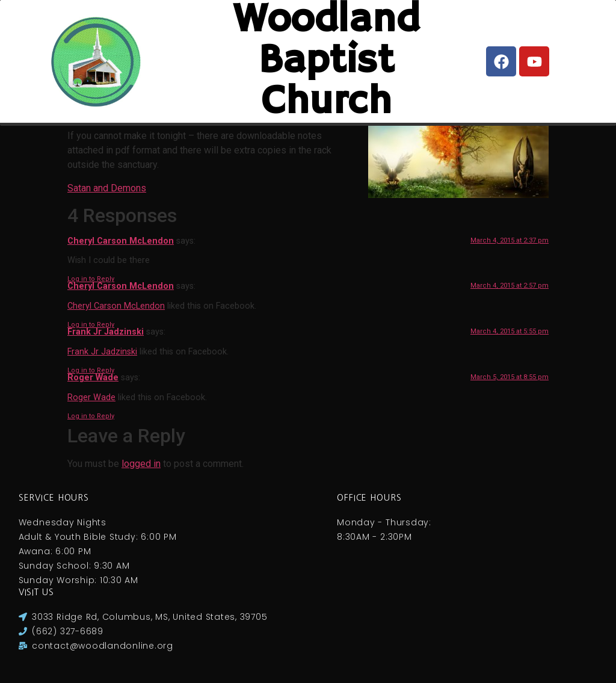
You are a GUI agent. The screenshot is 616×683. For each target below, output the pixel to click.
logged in (141, 464)
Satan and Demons (107, 188)
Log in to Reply (91, 279)
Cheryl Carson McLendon (121, 241)
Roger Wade (93, 378)
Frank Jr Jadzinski (106, 332)
